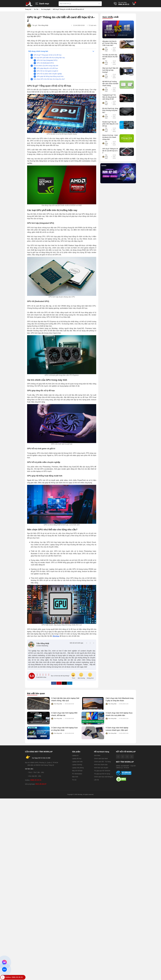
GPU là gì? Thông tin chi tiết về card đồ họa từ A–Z (110, 151)
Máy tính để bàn (77, 771)
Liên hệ (96, 780)
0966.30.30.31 (124, 4)
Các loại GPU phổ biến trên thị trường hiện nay (49, 58)
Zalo (4, 969)
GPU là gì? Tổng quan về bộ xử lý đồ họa (48, 55)
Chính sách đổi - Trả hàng (102, 762)
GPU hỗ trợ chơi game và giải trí (47, 71)
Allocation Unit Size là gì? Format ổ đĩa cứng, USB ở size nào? (110, 43)
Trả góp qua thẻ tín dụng (102, 774)
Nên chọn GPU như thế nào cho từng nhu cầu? (49, 79)
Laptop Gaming (77, 765)
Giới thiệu (97, 755)
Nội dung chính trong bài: (38, 51)
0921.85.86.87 (41, 784)
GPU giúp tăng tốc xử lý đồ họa (47, 68)
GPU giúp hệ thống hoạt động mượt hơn (50, 76)
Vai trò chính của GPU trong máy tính (46, 66)
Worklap (56, 636)
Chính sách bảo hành (101, 759)
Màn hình (75, 777)
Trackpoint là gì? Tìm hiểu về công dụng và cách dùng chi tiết (109, 97)
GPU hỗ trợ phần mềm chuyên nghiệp (49, 74)
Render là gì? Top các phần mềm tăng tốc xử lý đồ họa (110, 124)
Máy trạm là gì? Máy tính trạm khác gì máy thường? (110, 70)
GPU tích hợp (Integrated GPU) (47, 60)
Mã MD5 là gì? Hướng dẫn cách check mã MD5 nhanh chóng (110, 84)
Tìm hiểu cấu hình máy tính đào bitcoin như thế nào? (110, 57)
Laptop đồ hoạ (77, 759)
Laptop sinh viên (77, 762)
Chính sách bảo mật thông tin (103, 777)
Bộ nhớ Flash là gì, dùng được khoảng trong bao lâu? (110, 110)
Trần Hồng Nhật (43, 25)
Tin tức (74, 780)
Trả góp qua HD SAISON (102, 771)
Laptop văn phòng (78, 768)
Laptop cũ (75, 755)
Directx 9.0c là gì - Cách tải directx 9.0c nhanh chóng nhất (110, 137)
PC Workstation (77, 774)
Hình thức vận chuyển (101, 768)
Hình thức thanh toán (101, 765)
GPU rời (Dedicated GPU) (45, 63)
